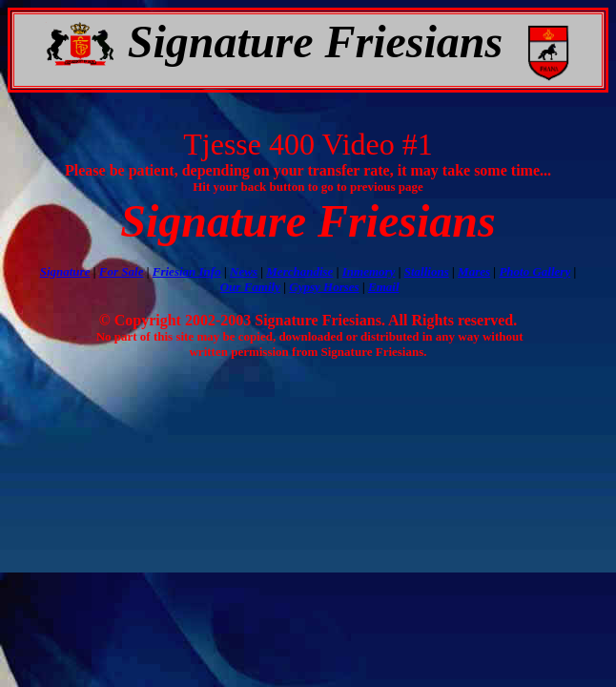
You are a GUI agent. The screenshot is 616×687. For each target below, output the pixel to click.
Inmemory (369, 271)
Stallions (427, 271)
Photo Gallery (534, 271)
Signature (65, 271)
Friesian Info (187, 271)
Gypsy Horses (324, 287)
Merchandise (299, 271)
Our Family (250, 287)
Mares (474, 271)
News (244, 271)
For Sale (122, 271)
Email (384, 287)
